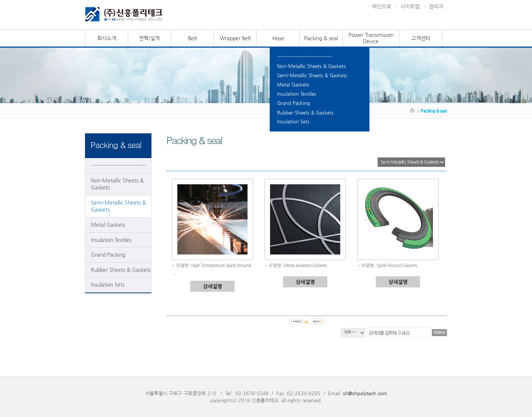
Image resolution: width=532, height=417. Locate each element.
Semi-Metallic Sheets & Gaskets (312, 75)
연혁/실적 (149, 38)
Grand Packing (294, 103)
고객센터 (421, 38)
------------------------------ (305, 57)
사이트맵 (410, 6)
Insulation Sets (293, 121)
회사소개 (107, 38)
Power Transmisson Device (371, 38)
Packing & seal (321, 38)
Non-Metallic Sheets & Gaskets (311, 66)
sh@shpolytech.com (365, 393)
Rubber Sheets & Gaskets (305, 112)
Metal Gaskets (293, 84)
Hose (278, 38)
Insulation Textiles (297, 94)
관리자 (436, 6)
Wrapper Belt (235, 38)
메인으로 (382, 6)
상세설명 (212, 286)
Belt (192, 38)
